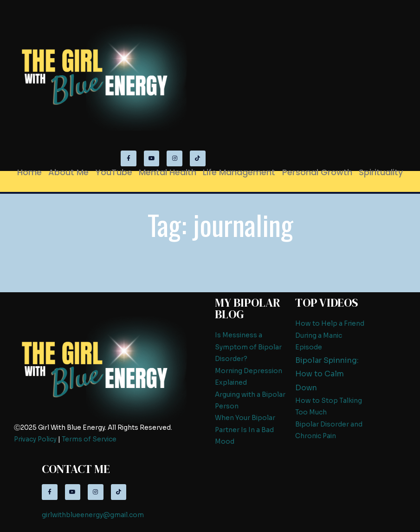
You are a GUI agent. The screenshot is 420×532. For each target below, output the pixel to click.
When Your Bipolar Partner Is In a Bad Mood (245, 430)
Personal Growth (317, 172)
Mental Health (168, 172)
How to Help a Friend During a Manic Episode (330, 335)
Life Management (239, 172)
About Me (68, 172)
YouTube (114, 172)
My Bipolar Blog (248, 308)
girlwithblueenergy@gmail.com (93, 515)
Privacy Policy (35, 439)
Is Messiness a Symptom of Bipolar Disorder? (248, 347)
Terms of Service (89, 439)
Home (29, 172)
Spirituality (381, 172)
